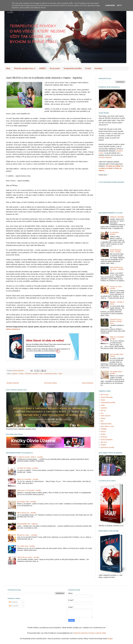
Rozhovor (104, 437)
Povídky (21, 374)
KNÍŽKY (43, 68)
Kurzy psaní (55, 68)
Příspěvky (13, 602)
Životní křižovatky (107, 397)
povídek (101, 157)
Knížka (103, 434)
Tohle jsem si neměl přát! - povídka (29, 490)
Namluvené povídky (107, 447)
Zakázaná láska (106, 424)
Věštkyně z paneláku (117, 217)
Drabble (103, 445)
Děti (102, 421)
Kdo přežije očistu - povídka (27, 502)
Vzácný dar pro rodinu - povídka (28, 557)
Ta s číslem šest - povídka (26, 546)
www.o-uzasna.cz (13, 329)
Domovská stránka (50, 383)
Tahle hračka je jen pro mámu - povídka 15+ (117, 269)
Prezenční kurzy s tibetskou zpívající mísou (116, 321)
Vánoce (103, 432)
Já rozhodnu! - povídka (115, 233)
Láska (103, 405)
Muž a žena (105, 395)
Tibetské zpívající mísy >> (25, 68)
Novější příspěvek (13, 383)
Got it (119, 5)
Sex (102, 413)
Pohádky (104, 429)
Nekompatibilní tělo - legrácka (27, 524)
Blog (8, 68)
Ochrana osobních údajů (97, 633)
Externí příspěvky (107, 440)
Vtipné (60, 374)
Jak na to (104, 442)
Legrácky (15, 374)
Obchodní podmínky (81, 633)
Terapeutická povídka (72, 68)
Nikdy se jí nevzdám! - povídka (28, 479)
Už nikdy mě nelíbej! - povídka (27, 468)
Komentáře (14, 606)
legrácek (109, 157)
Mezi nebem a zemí (107, 426)
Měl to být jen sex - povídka (26, 513)
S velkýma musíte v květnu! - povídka (30, 457)
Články (103, 418)
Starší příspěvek (88, 383)
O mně (88, 68)
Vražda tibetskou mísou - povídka (115, 251)
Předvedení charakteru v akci (34, 374)
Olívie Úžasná (105, 416)
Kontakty (98, 68)
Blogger (110, 639)
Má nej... (104, 410)
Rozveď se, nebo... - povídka (27, 535)
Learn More (110, 5)
